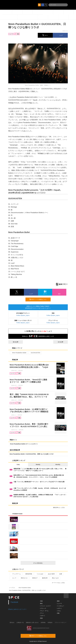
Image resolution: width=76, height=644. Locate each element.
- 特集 (58, 613)
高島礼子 (34, 578)
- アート (42, 613)
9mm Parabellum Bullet (18, 353)
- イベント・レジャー (45, 606)
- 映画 (41, 618)
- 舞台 (41, 603)
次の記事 (62, 342)
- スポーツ (42, 616)
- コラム (59, 611)
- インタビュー (60, 606)
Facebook (14, 602)
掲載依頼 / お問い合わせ (32, 623)
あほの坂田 (50, 574)
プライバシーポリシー (61, 623)
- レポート (59, 608)
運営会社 (12, 623)
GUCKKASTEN (35, 353)
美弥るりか (23, 578)
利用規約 (50, 623)
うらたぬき (39, 574)
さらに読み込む (44, 563)
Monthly (58, 464)
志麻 (60, 574)
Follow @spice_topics (23, 315)
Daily (18, 464)
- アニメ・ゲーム (44, 611)
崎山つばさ (55, 578)
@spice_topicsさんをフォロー (17, 609)
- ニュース (59, 603)
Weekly (38, 464)
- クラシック (43, 608)
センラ (14, 578)
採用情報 (43, 623)
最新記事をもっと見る (60, 508)
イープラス (12, 588)
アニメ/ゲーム (16, 574)
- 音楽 (41, 601)
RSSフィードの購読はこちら (39, 299)
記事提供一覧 (20, 623)
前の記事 (14, 342)
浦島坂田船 (28, 574)
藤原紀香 (44, 578)
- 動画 (58, 601)
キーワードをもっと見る (59, 583)
